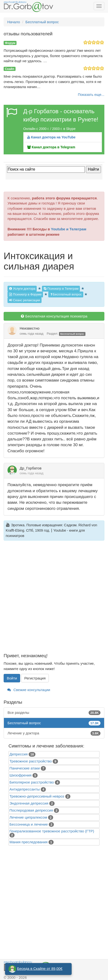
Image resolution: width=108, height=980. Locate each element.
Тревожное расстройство (31, 761)
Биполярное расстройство (32, 782)
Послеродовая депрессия (31, 810)
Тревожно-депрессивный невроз (37, 796)
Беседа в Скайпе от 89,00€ (40, 969)
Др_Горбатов (31, 468)
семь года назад (32, 334)
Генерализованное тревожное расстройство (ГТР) (52, 831)
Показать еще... (91, 94)
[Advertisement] (54, 599)
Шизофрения (21, 775)
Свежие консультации (29, 690)
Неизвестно (30, 328)
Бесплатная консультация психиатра (54, 316)
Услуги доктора (22, 289)
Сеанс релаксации (25, 300)
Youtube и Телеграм (69, 229)
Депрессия (19, 754)
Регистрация (35, 678)
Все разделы (54, 712)
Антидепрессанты (25, 789)
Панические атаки (25, 768)
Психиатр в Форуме (25, 294)
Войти (12, 678)
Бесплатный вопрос (66, 294)
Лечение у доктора (54, 733)
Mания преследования (29, 842)
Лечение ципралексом (28, 817)
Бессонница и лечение (29, 824)
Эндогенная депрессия (29, 803)
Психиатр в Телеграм (61, 289)
